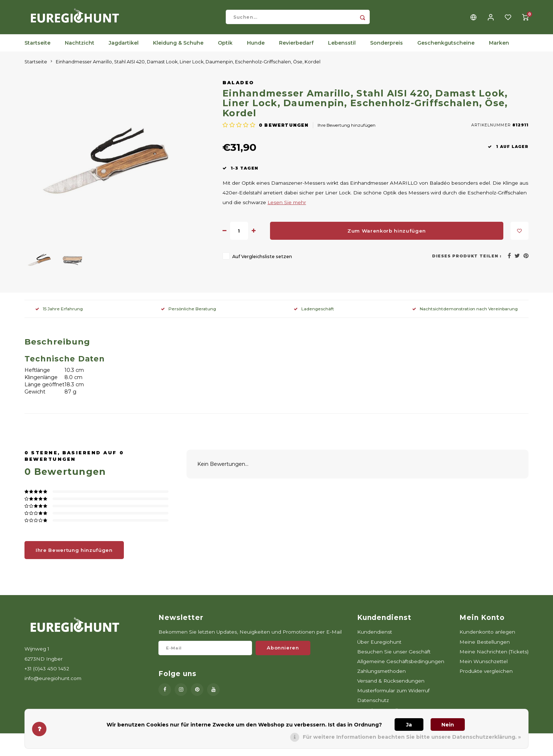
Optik (225, 49)
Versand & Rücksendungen (391, 687)
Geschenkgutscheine (446, 49)
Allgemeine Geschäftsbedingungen (401, 667)
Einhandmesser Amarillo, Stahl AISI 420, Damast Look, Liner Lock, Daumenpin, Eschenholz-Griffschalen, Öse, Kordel (188, 67)
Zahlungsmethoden (381, 676)
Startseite (37, 49)
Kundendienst (375, 638)
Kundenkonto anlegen (487, 638)
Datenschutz (373, 706)
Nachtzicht (80, 49)
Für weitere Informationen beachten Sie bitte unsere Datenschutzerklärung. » (412, 737)
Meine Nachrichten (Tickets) (494, 657)
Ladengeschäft (314, 314)
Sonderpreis (386, 49)
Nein (448, 725)
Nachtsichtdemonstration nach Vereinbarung (465, 314)
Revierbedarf (296, 49)
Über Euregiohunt (379, 647)
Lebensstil (342, 49)
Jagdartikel (124, 49)
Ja (409, 725)
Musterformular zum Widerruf (393, 696)
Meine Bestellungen (485, 647)
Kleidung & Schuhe (178, 49)
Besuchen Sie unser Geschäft (394, 657)
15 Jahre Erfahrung (59, 314)
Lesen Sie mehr (287, 208)
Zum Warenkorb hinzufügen (387, 236)
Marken (499, 49)
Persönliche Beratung (188, 314)
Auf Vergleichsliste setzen (262, 262)
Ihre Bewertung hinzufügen (347, 130)
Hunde (256, 49)
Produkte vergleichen (486, 676)
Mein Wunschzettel (484, 667)
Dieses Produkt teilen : (467, 262)
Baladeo (238, 88)
